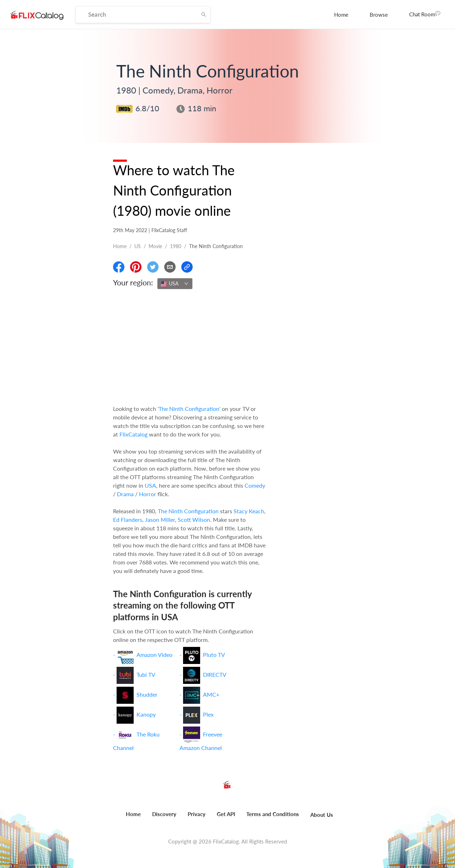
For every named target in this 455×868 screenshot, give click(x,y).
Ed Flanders (128, 519)
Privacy (197, 814)
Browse (379, 15)
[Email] (170, 267)
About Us (322, 815)
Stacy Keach (249, 511)
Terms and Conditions (273, 814)
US (138, 246)
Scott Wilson (194, 519)
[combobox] (175, 284)
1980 (176, 246)
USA (150, 485)
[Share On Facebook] (119, 267)
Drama (125, 494)
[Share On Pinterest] (136, 267)
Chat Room (425, 14)
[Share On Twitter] (153, 267)
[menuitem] (341, 15)
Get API (226, 814)
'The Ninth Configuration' (189, 409)
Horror (148, 494)
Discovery (164, 814)
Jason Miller (160, 519)
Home (341, 15)
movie (155, 246)
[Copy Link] (187, 267)
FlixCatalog (133, 434)
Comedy (255, 485)
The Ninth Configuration (188, 511)
